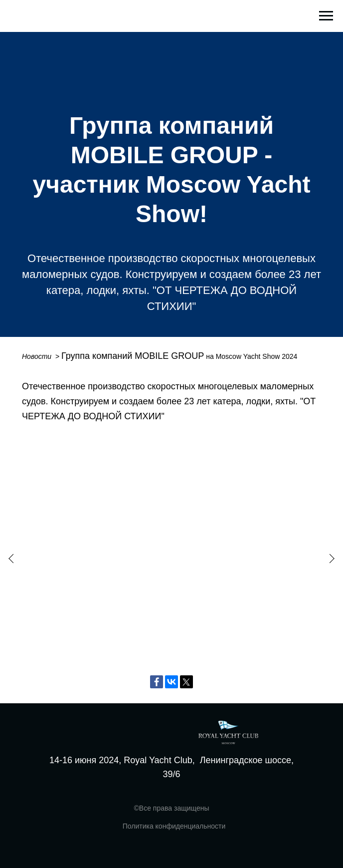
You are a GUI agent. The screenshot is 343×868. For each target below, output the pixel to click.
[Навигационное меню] (326, 16)
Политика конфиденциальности (174, 826)
